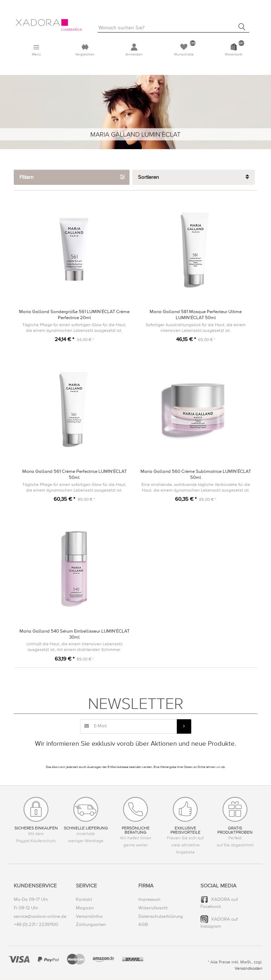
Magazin (85, 908)
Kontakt (84, 900)
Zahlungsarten (91, 925)
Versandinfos (89, 917)
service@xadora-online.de (40, 917)
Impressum (149, 900)
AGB (143, 925)
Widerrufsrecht (153, 908)
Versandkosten (249, 969)
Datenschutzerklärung (161, 917)
